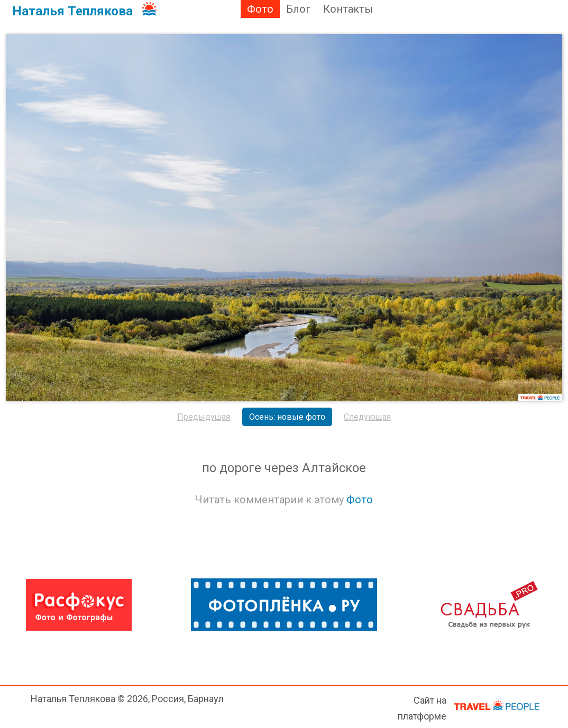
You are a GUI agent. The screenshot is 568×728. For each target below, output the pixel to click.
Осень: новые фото (287, 417)
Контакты (348, 9)
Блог (298, 9)
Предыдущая (204, 417)
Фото (260, 9)
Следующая (367, 417)
